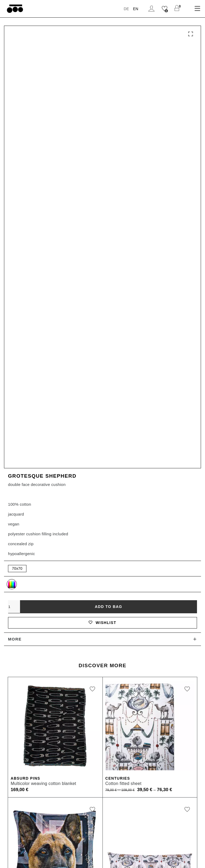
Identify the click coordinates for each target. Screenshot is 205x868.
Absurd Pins (27, 646)
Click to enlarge (191, 34)
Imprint (55, 851)
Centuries (119, 646)
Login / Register (151, 9)
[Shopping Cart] (177, 9)
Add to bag (108, 472)
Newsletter (102, 859)
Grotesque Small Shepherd (47, 766)
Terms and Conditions (92, 851)
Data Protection (137, 851)
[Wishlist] (164, 9)
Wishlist (102, 489)
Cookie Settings (177, 851)
